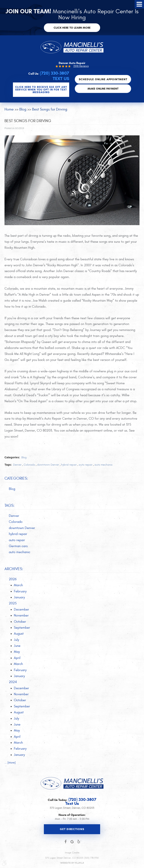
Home (9, 109)
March (18, 585)
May (17, 652)
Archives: (14, 569)
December (21, 609)
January (19, 597)
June (17, 646)
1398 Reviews (81, 66)
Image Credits (72, 853)
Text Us (61, 79)
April (17, 658)
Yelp (79, 842)
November (21, 615)
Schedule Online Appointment (103, 79)
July (16, 640)
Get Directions (72, 829)
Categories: (16, 478)
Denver (17, 465)
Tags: (10, 506)
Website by (72, 863)
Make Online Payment (103, 88)
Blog (23, 109)
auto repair (86, 465)
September (22, 628)
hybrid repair (69, 465)
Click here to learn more (72, 28)
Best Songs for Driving (50, 109)
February (20, 591)
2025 (13, 603)
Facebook (66, 842)
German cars (18, 546)
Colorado (29, 465)
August (19, 634)
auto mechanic (104, 465)
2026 (13, 579)
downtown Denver (48, 465)
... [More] (10, 762)
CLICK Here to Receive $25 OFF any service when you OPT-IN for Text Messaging (41, 90)
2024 (13, 682)
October (20, 621)
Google (72, 842)
